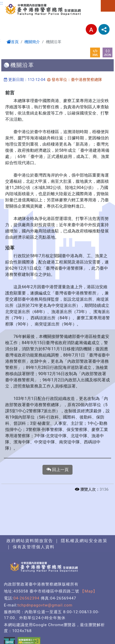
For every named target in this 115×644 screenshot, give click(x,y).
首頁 (13, 42)
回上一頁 (58, 470)
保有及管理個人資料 (33, 629)
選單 (108, 6)
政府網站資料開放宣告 (30, 623)
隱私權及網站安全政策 (84, 623)
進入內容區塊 (12, 3)
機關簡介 (32, 42)
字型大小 (91, 29)
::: (2, 3)
